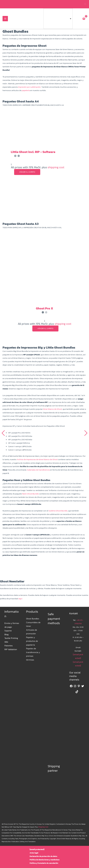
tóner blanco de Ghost (52, 409)
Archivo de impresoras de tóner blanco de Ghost (37, 460)
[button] (85, 4)
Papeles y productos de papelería (32, 639)
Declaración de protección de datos (43, 856)
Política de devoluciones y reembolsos (45, 860)
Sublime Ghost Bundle (58, 511)
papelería (26, 91)
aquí (20, 599)
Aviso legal (35, 853)
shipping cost (56, 167)
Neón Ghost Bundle (30, 494)
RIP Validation (10, 647)
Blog (6, 633)
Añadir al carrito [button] (27, 172)
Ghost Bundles (32, 619)
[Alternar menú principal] (5, 19)
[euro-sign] (77, 19)
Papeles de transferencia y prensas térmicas (33, 649)
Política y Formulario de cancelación (44, 863)
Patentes (8, 644)
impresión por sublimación (29, 87)
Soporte (8, 630)
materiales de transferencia (38, 470)
